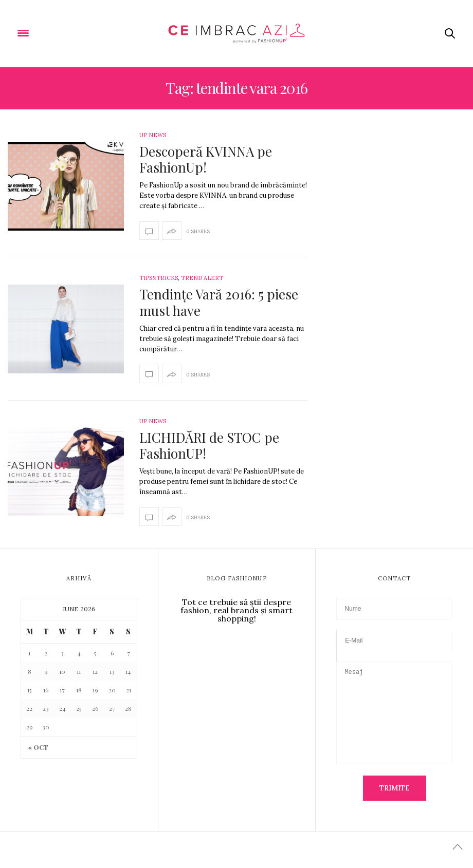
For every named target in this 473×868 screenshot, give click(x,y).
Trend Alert (202, 278)
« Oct (38, 747)
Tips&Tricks (159, 278)
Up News (153, 135)
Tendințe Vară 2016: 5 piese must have (219, 302)
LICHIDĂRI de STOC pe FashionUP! (209, 445)
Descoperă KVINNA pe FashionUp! (206, 159)
